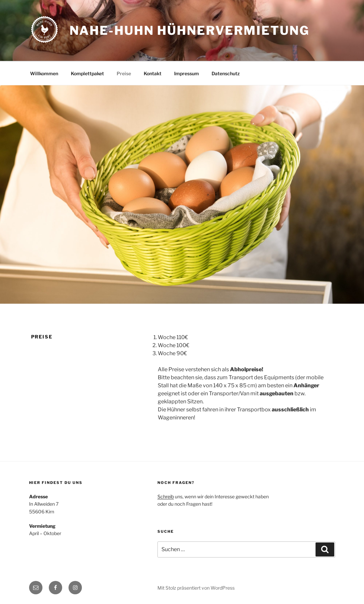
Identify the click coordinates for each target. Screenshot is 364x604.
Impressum (187, 73)
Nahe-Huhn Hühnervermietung (190, 30)
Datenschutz (226, 73)
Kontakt (153, 73)
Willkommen (44, 73)
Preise (124, 73)
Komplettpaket (87, 73)
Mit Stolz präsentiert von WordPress (196, 588)
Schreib (166, 496)
